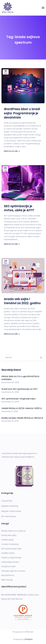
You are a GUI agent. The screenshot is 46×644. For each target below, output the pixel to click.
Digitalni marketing (10, 506)
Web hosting (7, 580)
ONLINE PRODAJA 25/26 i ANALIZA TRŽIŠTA (22, 408)
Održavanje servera (10, 562)
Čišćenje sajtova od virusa (13, 571)
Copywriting (7, 501)
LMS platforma (8, 575)
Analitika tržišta (8, 553)
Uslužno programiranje (11, 557)
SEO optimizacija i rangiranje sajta (19, 399)
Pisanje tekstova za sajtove (13, 531)
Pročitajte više (12, 151)
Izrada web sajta (9, 535)
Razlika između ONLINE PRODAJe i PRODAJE (22, 418)
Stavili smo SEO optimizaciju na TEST (20, 389)
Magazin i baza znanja (11, 511)
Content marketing (10, 544)
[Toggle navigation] (43, 8)
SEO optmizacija (8, 516)
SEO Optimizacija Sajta (11, 549)
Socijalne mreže (8, 566)
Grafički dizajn (7, 540)
